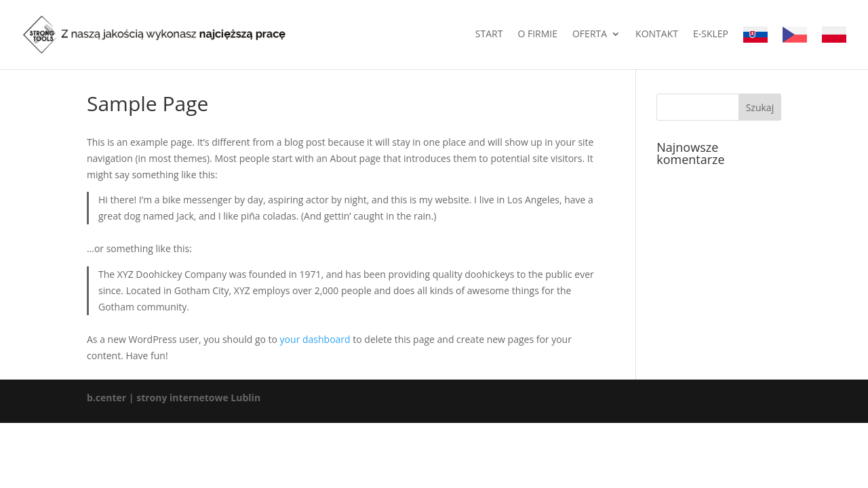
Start (489, 35)
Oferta (590, 35)
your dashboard (315, 339)
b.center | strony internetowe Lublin (174, 398)
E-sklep (711, 35)
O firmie (537, 35)
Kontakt (657, 35)
